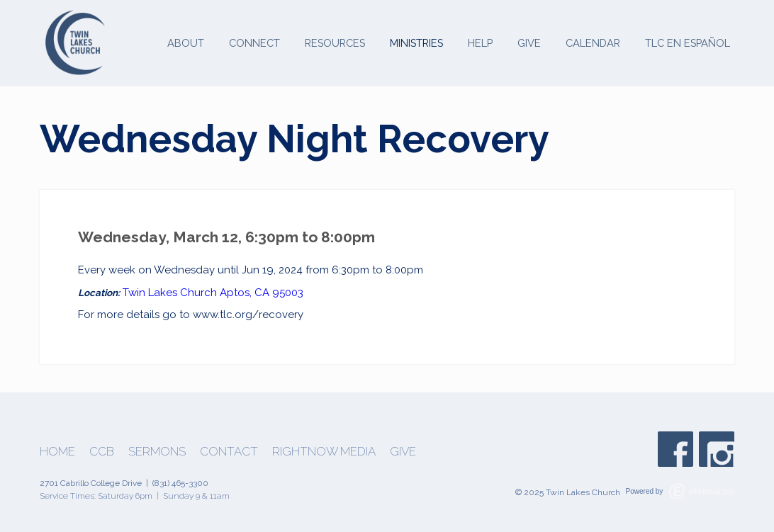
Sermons (157, 452)
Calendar (593, 43)
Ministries (416, 43)
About (186, 43)
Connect (254, 43)
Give (529, 43)
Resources (335, 43)
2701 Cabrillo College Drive (91, 483)
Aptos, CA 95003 (262, 293)
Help (480, 43)
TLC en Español (688, 43)
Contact (229, 452)
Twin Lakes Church (170, 293)
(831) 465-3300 (180, 483)
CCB (102, 452)
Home (57, 452)
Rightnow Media (324, 452)
